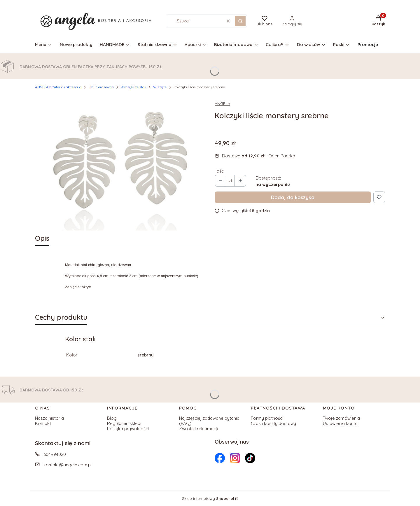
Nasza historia (49, 418)
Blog (112, 418)
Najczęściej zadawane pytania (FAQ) (209, 421)
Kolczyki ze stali (133, 87)
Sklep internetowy (208, 498)
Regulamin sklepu (125, 423)
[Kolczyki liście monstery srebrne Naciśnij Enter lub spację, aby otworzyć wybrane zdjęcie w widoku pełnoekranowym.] (120, 163)
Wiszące (160, 87)
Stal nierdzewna (101, 87)
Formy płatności (267, 418)
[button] (240, 21)
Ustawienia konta (340, 423)
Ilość (219, 171)
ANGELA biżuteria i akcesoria (58, 87)
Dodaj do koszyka (293, 197)
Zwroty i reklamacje (199, 429)
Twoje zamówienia (341, 418)
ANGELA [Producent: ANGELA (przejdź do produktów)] (222, 103)
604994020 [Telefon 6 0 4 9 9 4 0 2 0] (55, 454)
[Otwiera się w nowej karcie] (220, 458)
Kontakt (43, 423)
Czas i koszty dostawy (273, 423)
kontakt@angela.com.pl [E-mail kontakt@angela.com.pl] (68, 465)
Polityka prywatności (128, 429)
